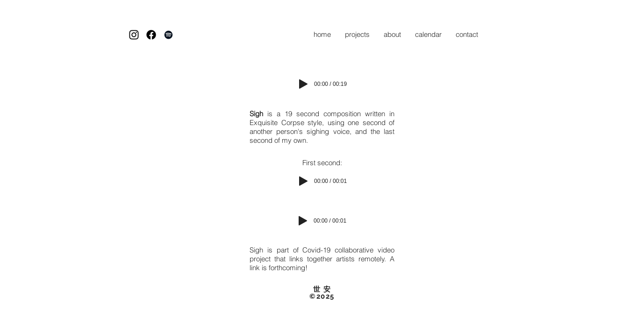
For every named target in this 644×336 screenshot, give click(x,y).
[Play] (303, 84)
